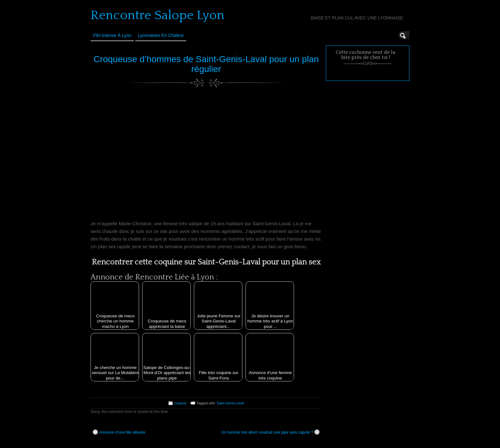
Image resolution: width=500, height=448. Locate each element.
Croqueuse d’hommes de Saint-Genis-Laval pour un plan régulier (206, 64)
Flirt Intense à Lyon (112, 35)
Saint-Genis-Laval (231, 403)
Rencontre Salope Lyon (158, 15)
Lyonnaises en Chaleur (161, 35)
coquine (180, 403)
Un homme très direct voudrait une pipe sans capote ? (270, 432)
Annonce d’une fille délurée (119, 432)
